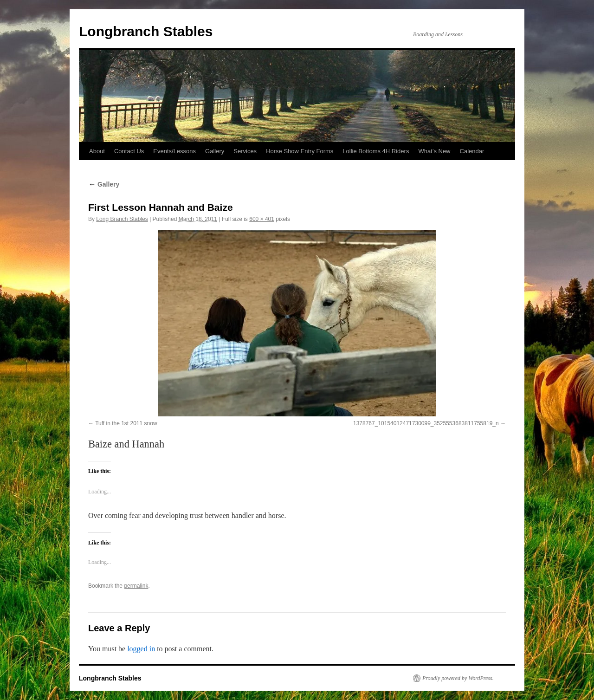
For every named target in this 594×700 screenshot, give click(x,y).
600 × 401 (262, 219)
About (97, 151)
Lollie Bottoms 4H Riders (376, 151)
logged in (141, 649)
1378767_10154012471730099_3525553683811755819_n (426, 423)
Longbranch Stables (146, 31)
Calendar (472, 151)
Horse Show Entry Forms (300, 151)
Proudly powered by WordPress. (458, 678)
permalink (136, 586)
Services (245, 151)
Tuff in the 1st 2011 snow (126, 423)
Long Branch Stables (122, 219)
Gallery (215, 151)
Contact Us (129, 151)
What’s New (434, 151)
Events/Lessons (174, 151)
